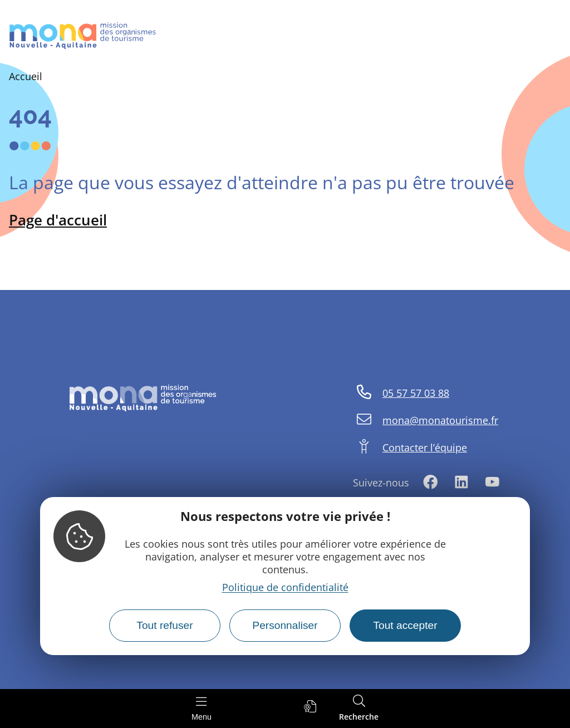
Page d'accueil (58, 220)
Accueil (26, 76)
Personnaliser (285, 625)
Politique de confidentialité (285, 587)
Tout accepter (405, 625)
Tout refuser (164, 625)
